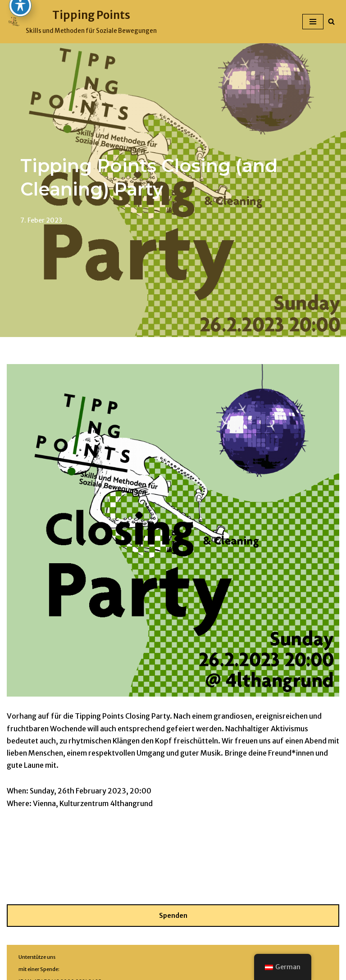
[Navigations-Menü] (313, 22)
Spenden (173, 916)
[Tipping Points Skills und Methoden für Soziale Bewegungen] (82, 22)
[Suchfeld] (331, 21)
